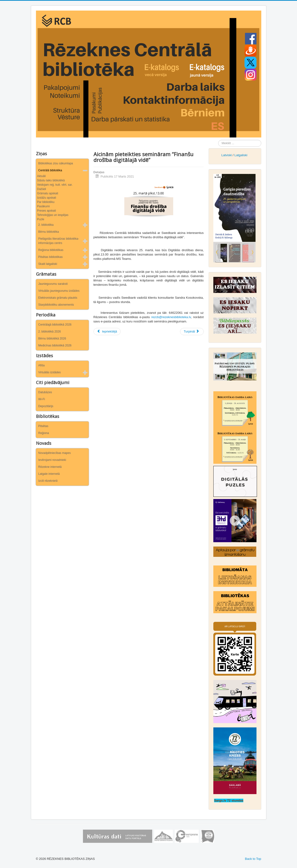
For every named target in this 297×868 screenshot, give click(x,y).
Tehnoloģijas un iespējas (53, 215)
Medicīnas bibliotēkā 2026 (55, 345)
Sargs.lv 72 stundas (229, 800)
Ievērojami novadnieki (52, 460)
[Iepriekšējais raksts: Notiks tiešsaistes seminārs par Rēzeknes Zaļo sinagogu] (107, 332)
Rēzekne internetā (50, 467)
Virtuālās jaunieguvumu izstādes (59, 291)
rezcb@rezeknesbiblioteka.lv (171, 317)
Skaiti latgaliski (48, 264)
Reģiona (44, 433)
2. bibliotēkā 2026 (50, 332)
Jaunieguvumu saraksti (53, 284)
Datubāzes (45, 392)
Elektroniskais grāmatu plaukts (58, 298)
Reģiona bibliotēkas (51, 250)
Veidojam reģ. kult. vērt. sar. (55, 185)
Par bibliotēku (46, 202)
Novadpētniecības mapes (55, 453)
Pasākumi (44, 206)
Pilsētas (43, 426)
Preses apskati (47, 211)
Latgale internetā (49, 474)
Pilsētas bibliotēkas (51, 257)
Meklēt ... (218, 140)
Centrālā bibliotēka (50, 170)
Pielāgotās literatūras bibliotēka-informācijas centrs (59, 241)
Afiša (42, 365)
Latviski (226, 155)
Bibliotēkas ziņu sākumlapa (56, 163)
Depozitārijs (46, 406)
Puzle (41, 219)
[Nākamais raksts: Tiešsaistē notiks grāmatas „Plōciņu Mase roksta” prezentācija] (192, 332)
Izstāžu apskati (47, 198)
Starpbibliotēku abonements (56, 305)
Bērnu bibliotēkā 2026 (52, 339)
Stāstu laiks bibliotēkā (51, 180)
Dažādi (42, 189)
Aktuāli (41, 176)
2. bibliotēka (46, 225)
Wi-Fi (42, 399)
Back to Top (253, 859)
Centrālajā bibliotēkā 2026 (55, 325)
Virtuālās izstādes (50, 372)
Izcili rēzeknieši (48, 481)
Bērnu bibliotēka (49, 232)
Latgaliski (241, 155)
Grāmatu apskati (48, 193)
